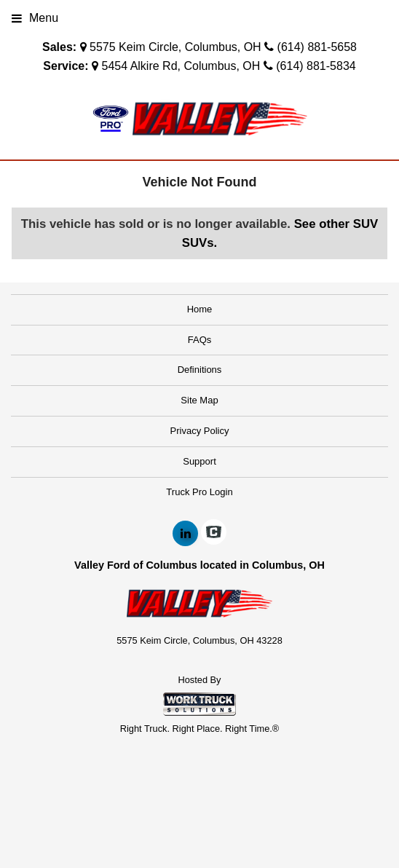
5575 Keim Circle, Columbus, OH (175, 47)
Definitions (200, 370)
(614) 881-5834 (316, 66)
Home (200, 309)
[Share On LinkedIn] (185, 534)
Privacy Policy (200, 431)
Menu (35, 18)
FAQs (200, 340)
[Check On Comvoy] (214, 534)
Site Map (199, 400)
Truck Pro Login (199, 492)
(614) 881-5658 (317, 47)
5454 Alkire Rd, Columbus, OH (181, 66)
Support (199, 461)
